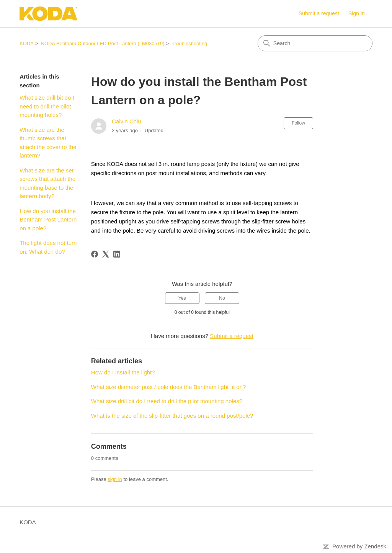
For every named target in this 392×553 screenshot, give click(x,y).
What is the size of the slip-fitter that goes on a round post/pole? (172, 416)
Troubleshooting (190, 43)
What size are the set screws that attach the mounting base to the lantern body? (47, 183)
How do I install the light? (123, 372)
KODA (27, 43)
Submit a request (319, 13)
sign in (115, 479)
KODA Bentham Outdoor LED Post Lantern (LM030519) (103, 43)
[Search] (315, 43)
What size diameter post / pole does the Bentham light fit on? (168, 387)
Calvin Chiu (127, 121)
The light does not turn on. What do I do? (48, 247)
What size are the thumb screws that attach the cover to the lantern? (48, 143)
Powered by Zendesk (359, 546)
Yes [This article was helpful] (182, 298)
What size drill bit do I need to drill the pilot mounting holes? (47, 106)
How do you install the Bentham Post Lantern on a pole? (48, 220)
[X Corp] (106, 254)
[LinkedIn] (117, 254)
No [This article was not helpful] (222, 298)
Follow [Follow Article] (298, 123)
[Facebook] (95, 254)
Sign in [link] (357, 13)
